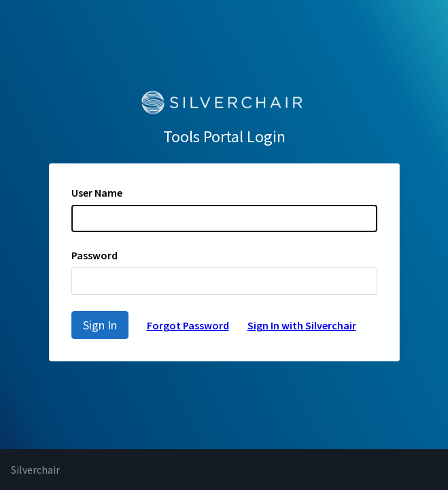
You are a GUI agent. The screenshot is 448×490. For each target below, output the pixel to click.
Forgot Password (188, 325)
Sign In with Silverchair (302, 325)
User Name (97, 193)
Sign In (100, 325)
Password (94, 255)
